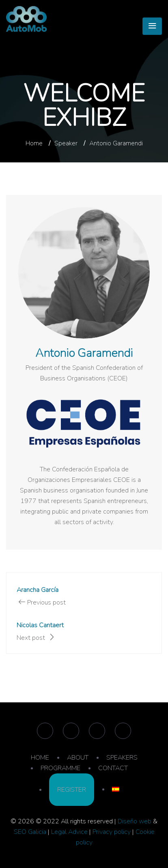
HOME (40, 758)
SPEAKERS (122, 758)
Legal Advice (69, 832)
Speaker (66, 143)
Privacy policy (112, 832)
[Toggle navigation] (152, 26)
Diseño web (135, 821)
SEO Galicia (30, 832)
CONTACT (113, 768)
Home (34, 143)
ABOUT (78, 758)
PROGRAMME (60, 768)
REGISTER (72, 790)
